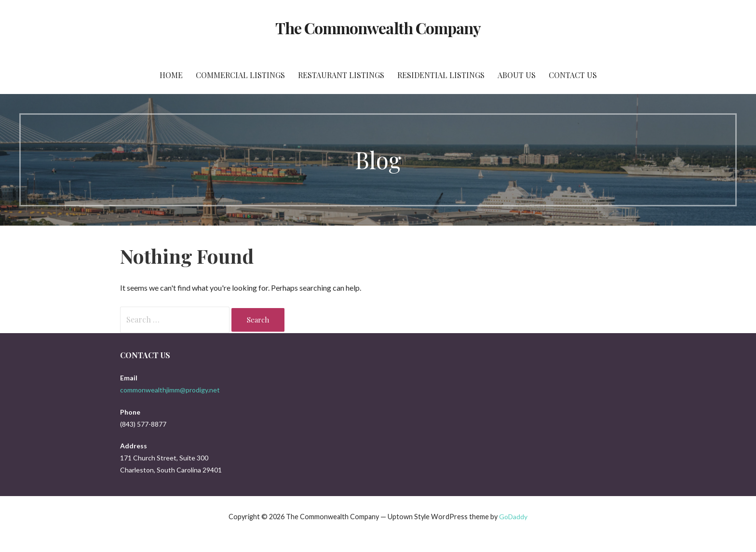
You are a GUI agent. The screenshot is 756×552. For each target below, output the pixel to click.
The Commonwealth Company (378, 28)
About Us (517, 75)
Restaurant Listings (341, 75)
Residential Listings (441, 75)
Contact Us (573, 75)
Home (171, 75)
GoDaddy (513, 517)
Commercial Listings (240, 75)
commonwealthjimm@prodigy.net (170, 390)
